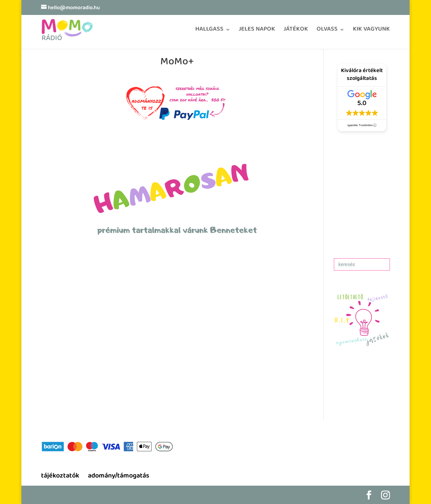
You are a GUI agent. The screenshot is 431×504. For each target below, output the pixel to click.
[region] (177, 361)
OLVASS (327, 31)
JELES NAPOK (257, 31)
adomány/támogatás (119, 476)
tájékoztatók (60, 476)
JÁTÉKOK (296, 31)
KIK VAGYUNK (371, 31)
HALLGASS (209, 31)
